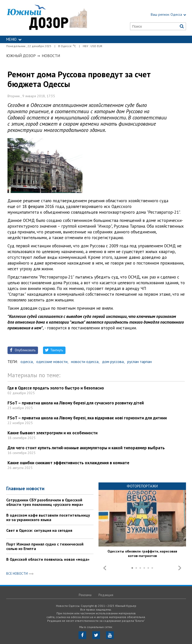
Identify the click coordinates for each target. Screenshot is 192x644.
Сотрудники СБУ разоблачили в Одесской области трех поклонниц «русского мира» (45, 502)
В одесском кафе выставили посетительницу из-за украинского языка (48, 517)
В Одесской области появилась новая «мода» (48, 559)
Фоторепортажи (142, 486)
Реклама (85, 595)
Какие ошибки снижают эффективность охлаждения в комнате (68, 463)
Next (180, 568)
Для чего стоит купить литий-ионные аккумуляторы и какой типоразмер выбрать (86, 448)
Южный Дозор (21, 56)
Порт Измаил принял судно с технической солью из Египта (45, 546)
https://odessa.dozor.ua (47, 18)
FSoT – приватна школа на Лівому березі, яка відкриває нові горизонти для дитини (87, 418)
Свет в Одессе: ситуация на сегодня (39, 530)
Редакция (106, 595)
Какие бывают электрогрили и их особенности (52, 433)
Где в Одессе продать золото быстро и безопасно (56, 388)
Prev (105, 568)
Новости (51, 56)
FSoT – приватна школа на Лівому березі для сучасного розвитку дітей (76, 403)
